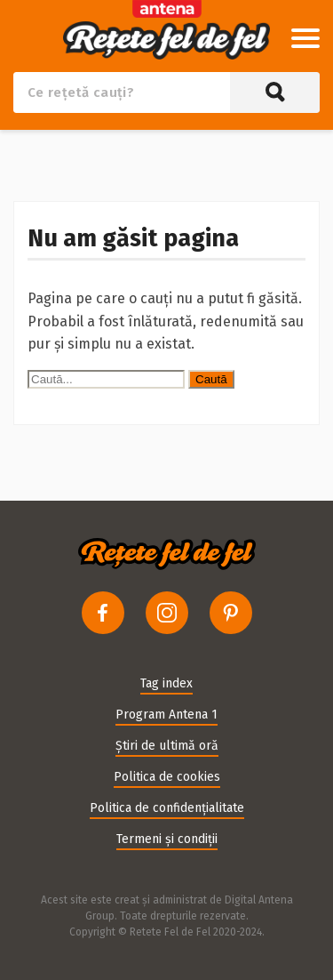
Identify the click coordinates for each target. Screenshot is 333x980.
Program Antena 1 (166, 715)
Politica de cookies (167, 777)
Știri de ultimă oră (167, 746)
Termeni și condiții (167, 839)
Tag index (166, 683)
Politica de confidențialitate (167, 808)
